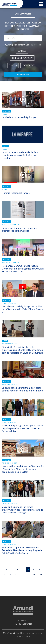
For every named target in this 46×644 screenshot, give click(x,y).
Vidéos (13, 65)
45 (34, 575)
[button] (41, 4)
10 (22, 575)
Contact (23, 620)
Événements (29, 65)
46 (41, 575)
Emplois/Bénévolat (22, 58)
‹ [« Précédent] (7, 569)
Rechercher (23, 74)
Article (22, 51)
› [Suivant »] (23, 579)
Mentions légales (23, 624)
